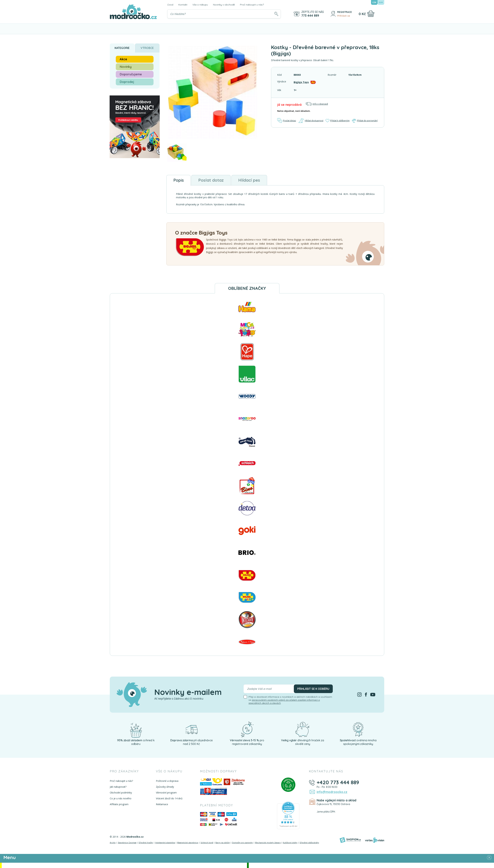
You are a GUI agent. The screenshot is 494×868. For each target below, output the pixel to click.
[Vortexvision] (375, 840)
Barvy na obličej (223, 843)
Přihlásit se (344, 16)
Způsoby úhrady (165, 787)
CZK (374, 2)
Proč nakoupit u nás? (252, 5)
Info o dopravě (316, 104)
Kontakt (183, 5)
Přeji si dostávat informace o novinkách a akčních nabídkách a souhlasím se (290, 700)
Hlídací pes (250, 180)
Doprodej (127, 82)
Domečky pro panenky (242, 843)
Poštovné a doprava (167, 781)
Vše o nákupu (200, 5)
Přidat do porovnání (365, 121)
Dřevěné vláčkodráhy (309, 843)
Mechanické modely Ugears (268, 843)
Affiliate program (119, 804)
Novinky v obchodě (224, 5)
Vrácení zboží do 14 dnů (169, 798)
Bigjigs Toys (301, 82)
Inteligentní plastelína (165, 843)
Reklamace (162, 804)
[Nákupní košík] (371, 14)
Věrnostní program (166, 793)
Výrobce (147, 48)
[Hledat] (276, 14)
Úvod (170, 5)
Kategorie (122, 48)
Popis (179, 180)
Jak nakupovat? (118, 787)
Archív (113, 843)
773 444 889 (310, 16)
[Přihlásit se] (333, 14)
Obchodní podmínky (121, 793)
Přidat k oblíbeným (337, 121)
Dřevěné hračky (146, 843)
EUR (381, 2)
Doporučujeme (131, 74)
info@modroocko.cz (332, 792)
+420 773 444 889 (338, 782)
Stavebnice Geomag (127, 843)
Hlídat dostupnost (311, 121)
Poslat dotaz (287, 121)
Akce (123, 59)
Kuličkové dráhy (290, 843)
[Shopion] (350, 840)
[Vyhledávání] (224, 14)
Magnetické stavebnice (188, 843)
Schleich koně (207, 843)
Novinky (126, 67)
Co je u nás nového (121, 798)
